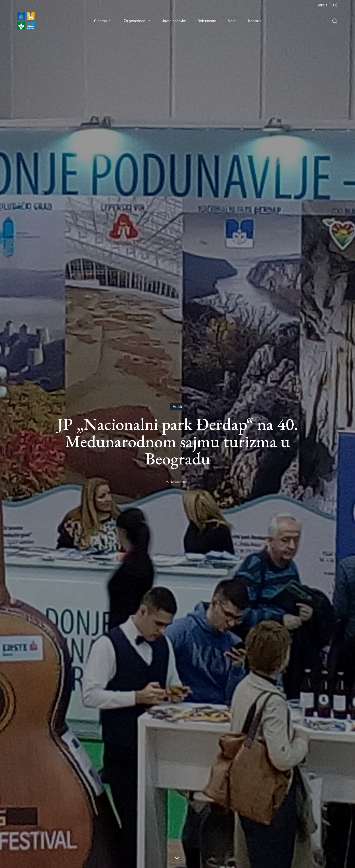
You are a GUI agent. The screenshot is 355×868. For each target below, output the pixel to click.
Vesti (177, 407)
